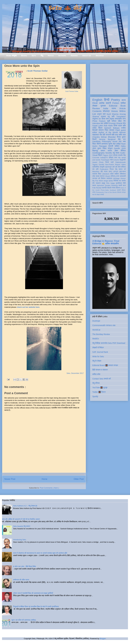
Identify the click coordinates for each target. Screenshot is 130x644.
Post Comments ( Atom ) (49, 488)
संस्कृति (102, 167)
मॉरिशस (123, 167)
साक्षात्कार (96, 135)
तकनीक (104, 188)
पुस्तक (103, 106)
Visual (107, 176)
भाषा (124, 141)
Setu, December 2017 (75, 373)
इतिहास (111, 158)
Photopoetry (100, 192)
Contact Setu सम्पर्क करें (102, 379)
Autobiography (98, 153)
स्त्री (112, 162)
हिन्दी (107, 100)
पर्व (125, 169)
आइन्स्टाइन (108, 167)
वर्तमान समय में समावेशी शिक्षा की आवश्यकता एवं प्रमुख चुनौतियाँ (33, 593)
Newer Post (10, 479)
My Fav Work (98, 181)
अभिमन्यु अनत (115, 176)
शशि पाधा (115, 135)
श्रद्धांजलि (123, 160)
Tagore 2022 (108, 155)
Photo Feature (99, 121)
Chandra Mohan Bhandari (104, 137)
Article (122, 108)
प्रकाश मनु (105, 117)
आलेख (102, 103)
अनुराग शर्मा (101, 114)
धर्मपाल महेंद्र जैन (119, 121)
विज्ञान (100, 155)
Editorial (113, 106)
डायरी (120, 185)
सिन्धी (107, 162)
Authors (62, 55)
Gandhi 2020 (120, 148)
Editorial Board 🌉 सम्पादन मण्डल (105, 365)
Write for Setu (98, 356)
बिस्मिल (123, 151)
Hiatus (51, 55)
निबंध (106, 130)
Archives (100, 55)
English (97, 100)
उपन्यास (95, 178)
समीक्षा (123, 103)
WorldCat (96, 330)
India (106, 108)
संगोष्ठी (102, 195)
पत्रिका (124, 190)
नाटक (106, 172)
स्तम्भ (114, 108)
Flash (118, 130)
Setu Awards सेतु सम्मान (22, 526)
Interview (96, 123)
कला (116, 158)
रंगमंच (114, 188)
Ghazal (119, 123)
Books (24, 55)
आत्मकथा (104, 144)
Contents (97, 111)
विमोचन (103, 178)
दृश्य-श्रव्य (122, 172)
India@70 (104, 158)
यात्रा (117, 153)
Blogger (103, 639)
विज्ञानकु (95, 151)
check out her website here (28, 307)
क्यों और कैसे (116, 167)
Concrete (96, 158)
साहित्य (117, 146)
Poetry (115, 100)
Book (123, 106)
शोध (124, 123)
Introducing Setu (20, 540)
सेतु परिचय (96, 383)
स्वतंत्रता (109, 178)
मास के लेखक (96, 195)
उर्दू (114, 153)
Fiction (116, 103)
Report (118, 165)
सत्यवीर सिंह (122, 155)
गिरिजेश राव (117, 181)
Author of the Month (108, 132)
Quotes (108, 185)
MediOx (96, 339)
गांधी (111, 160)
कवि (113, 117)
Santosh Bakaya (112, 128)
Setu (34, 55)
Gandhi (101, 165)
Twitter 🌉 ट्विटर (99, 392)
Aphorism (100, 185)
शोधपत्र (106, 111)
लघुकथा (95, 119)
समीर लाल (122, 135)
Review (96, 108)
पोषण (116, 151)
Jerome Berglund (107, 139)
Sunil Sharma (113, 114)
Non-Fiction (110, 165)
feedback (113, 190)
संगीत (94, 192)
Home (45, 479)
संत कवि (95, 169)
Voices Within (118, 111)
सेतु (42, 55)
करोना (110, 151)
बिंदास (100, 128)
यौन (94, 183)
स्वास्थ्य (102, 176)
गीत (101, 135)
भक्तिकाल (123, 174)
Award (95, 162)
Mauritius (96, 172)
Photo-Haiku (105, 190)
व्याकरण (98, 183)
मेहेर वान (122, 139)
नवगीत (124, 181)
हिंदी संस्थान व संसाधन (100, 370)
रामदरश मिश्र (97, 174)
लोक (94, 176)
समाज (94, 185)
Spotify (95, 396)
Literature (106, 174)
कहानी (108, 103)
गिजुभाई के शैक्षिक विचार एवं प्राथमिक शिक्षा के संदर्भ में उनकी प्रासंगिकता (36, 607)
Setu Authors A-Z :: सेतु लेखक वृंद (25, 506)
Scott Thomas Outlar (72, 91)
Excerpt (112, 123)
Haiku (123, 146)
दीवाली (109, 188)
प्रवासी (111, 146)
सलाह (97, 176)
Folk (94, 188)
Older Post (79, 479)
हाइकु (103, 183)
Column (116, 160)
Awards (74, 55)
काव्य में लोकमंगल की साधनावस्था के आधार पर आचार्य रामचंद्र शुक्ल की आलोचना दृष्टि (40, 553)
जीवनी (99, 144)
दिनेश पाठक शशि (120, 126)
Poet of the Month (111, 192)
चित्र (94, 144)
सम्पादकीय (118, 119)
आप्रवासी (123, 176)
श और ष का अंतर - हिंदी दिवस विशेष (24, 566)
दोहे (101, 172)
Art (100, 119)
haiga (113, 183)
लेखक (95, 106)
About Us (87, 55)
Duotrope (96, 321)
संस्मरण (101, 130)
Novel (115, 141)
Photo (101, 162)
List (94, 114)
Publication (104, 169)
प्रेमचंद (115, 155)
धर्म (99, 178)
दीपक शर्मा (105, 119)
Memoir (122, 132)
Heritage (116, 178)
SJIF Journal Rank (100, 352)
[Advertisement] (109, 79)
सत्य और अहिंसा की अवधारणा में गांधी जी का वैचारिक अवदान (21, 519)
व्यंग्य (124, 119)
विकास (118, 188)
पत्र (120, 141)
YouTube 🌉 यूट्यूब (100, 388)
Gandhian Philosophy (102, 141)
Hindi (95, 103)
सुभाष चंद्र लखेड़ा (114, 144)
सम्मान (103, 151)
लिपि (124, 183)
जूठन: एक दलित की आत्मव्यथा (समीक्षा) (24, 620)
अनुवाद (112, 119)
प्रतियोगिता (96, 167)
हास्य (110, 172)
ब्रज (124, 185)
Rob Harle (108, 126)
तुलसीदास (119, 183)
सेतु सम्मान (119, 169)
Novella (109, 153)
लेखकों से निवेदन (98, 348)
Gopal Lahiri (98, 126)
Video (123, 165)
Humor (123, 178)
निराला (112, 169)
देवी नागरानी (107, 135)
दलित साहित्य (114, 174)
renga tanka (108, 181)
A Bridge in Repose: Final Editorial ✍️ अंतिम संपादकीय (106, 242)
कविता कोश (96, 374)
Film (108, 183)
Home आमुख (11, 55)
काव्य (124, 100)
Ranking (114, 185)
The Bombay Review (101, 334)
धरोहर (94, 128)
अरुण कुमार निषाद (99, 148)
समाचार (112, 130)
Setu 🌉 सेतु (65, 8)
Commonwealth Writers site (104, 325)
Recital (99, 188)
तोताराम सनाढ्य (121, 192)
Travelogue (105, 160)
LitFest (116, 172)
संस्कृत (110, 148)
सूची (109, 121)
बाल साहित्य (105, 123)
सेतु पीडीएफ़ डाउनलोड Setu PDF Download (109, 343)
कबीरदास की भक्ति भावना (21, 580)
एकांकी (119, 190)
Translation (121, 117)
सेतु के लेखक (97, 361)
